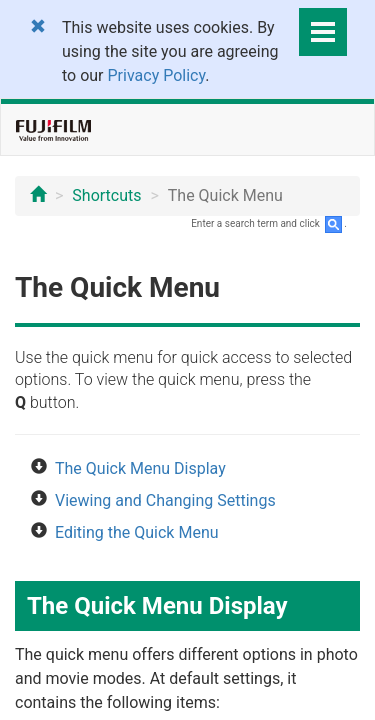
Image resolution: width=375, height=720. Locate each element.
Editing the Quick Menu (137, 532)
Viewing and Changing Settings (165, 500)
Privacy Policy (157, 75)
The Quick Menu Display (140, 468)
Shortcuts (106, 195)
